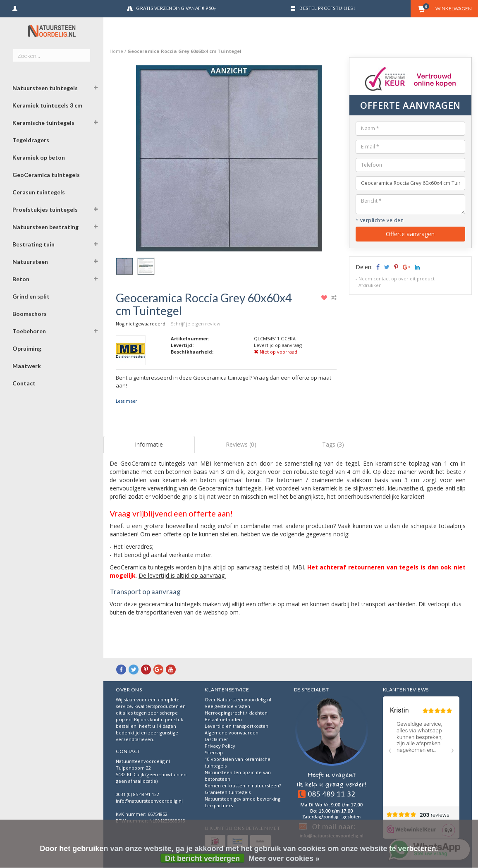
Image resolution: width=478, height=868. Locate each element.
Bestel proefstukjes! (327, 8)
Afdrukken (370, 285)
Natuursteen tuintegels (45, 88)
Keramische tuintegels (43, 123)
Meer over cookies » (284, 858)
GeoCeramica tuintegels (46, 175)
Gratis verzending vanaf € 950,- (176, 8)
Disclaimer (216, 739)
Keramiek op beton (39, 157)
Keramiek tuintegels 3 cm (47, 105)
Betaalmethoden (223, 719)
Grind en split (31, 296)
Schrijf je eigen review (196, 324)
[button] (96, 89)
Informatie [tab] (149, 444)
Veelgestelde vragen (227, 706)
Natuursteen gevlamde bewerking (243, 799)
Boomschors (30, 314)
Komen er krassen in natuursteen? (243, 786)
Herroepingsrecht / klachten (236, 713)
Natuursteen (30, 262)
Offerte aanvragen (410, 234)
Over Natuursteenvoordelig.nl (238, 699)
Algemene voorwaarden (232, 733)
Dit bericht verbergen (202, 858)
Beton (21, 279)
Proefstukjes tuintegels (45, 209)
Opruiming (27, 348)
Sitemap (214, 752)
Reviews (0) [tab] (241, 444)
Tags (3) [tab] (333, 444)
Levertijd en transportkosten (237, 726)
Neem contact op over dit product (397, 279)
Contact (24, 383)
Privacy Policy (220, 746)
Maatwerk (27, 366)
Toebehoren (29, 331)
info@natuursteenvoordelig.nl (149, 801)
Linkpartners (219, 805)
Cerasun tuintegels (39, 192)
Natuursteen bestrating (45, 227)
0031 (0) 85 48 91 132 (137, 794)
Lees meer (126, 401)
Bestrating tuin (33, 244)
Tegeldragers (31, 140)
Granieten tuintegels (228, 792)
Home (116, 51)
